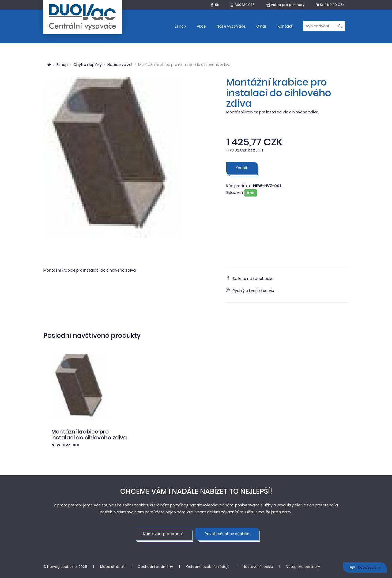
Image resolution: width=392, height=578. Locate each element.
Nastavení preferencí (163, 534)
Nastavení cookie (258, 567)
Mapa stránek (112, 567)
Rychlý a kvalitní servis (250, 291)
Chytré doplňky (88, 65)
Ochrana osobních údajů (208, 567)
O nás (262, 26)
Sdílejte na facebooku (250, 279)
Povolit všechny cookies (227, 534)
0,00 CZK (330, 5)
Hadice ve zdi (120, 65)
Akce (201, 26)
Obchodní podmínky (155, 567)
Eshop (180, 26)
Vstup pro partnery (303, 567)
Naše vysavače (231, 26)
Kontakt (285, 26)
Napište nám (365, 568)
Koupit (242, 168)
